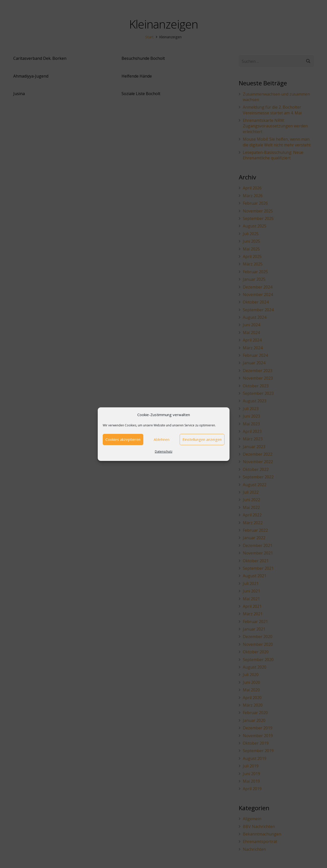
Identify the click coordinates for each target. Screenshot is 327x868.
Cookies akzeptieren (123, 439)
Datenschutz (164, 452)
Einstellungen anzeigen (202, 439)
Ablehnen (161, 439)
